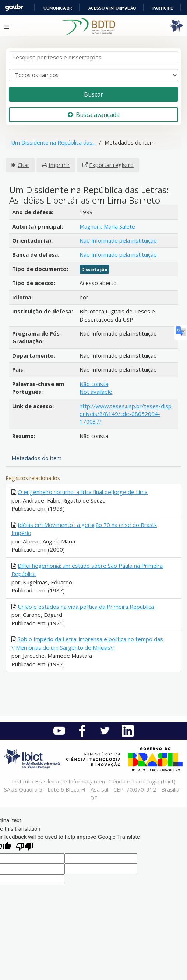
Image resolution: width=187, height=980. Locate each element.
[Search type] (93, 75)
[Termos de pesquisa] (93, 57)
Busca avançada (94, 115)
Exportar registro (111, 165)
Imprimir (59, 165)
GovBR (14, 8)
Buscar (93, 94)
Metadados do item (36, 458)
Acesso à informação (112, 8)
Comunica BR (58, 8)
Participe (163, 8)
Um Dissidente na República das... (53, 142)
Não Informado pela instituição (118, 240)
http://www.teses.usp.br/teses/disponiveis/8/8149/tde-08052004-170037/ (126, 414)
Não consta (94, 384)
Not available (96, 392)
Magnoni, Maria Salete (107, 226)
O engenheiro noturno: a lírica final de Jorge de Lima (83, 492)
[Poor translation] (25, 847)
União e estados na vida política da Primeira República (86, 607)
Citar (24, 165)
